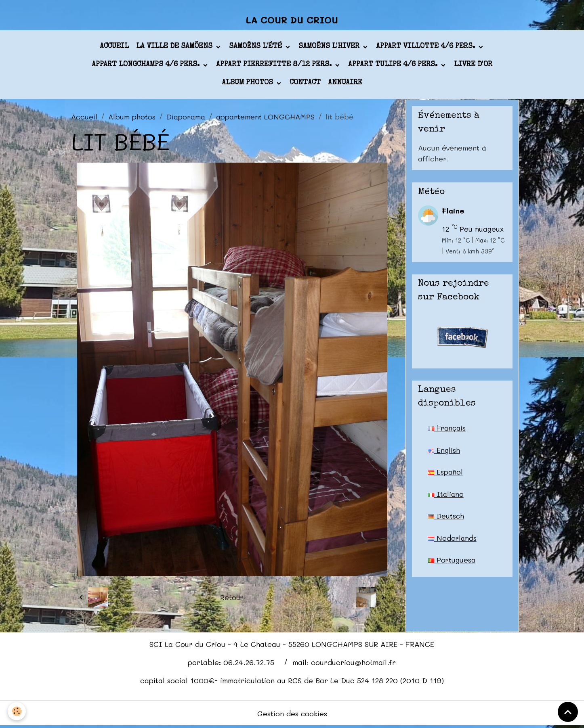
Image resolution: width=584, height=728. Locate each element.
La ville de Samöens (175, 48)
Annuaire (345, 84)
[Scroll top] (568, 712)
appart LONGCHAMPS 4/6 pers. (147, 66)
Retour (232, 599)
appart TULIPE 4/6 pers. (394, 66)
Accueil (114, 48)
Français (447, 429)
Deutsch (446, 518)
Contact (305, 84)
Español (445, 474)
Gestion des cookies (292, 715)
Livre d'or (473, 66)
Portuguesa (452, 563)
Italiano (446, 496)
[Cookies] (17, 711)
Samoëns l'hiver (330, 48)
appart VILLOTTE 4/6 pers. (426, 48)
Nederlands (453, 540)
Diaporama (186, 118)
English (444, 452)
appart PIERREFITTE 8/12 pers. (275, 66)
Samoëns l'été (256, 48)
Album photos (248, 84)
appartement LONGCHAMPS (265, 118)
